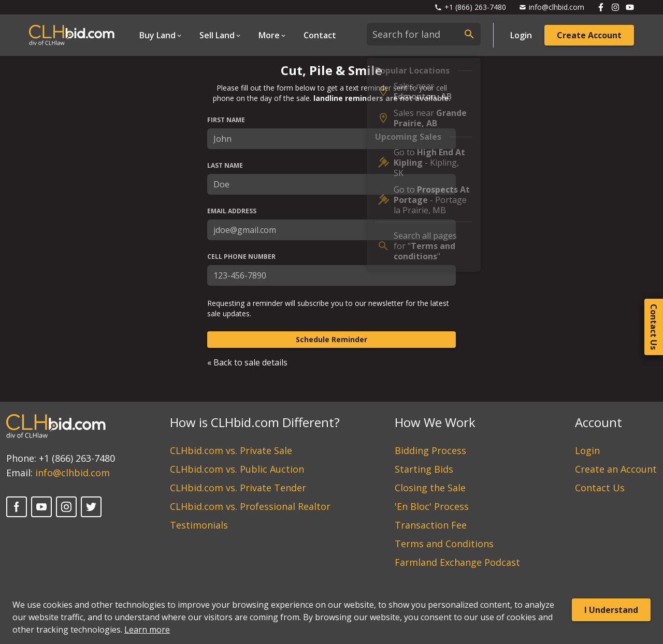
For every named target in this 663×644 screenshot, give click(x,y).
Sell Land (217, 35)
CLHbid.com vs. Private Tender (238, 488)
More (269, 35)
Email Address (232, 211)
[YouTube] (41, 507)
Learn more (147, 630)
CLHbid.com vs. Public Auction (237, 469)
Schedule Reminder (331, 339)
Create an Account (616, 469)
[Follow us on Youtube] (630, 7)
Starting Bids (424, 469)
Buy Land (157, 35)
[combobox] (424, 34)
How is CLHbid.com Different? (255, 422)
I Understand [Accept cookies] (611, 610)
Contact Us (600, 488)
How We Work (435, 422)
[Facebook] (17, 507)
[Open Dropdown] (161, 35)
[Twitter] (91, 507)
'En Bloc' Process (432, 506)
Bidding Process (430, 450)
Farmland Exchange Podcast (457, 562)
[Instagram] (66, 507)
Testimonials (199, 525)
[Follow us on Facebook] (601, 7)
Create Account (589, 35)
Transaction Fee (431, 525)
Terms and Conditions (444, 544)
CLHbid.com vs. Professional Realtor (250, 506)
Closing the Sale (430, 488)
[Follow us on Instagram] (615, 7)
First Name (226, 120)
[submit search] (469, 34)
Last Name (225, 166)
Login (521, 35)
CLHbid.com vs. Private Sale (231, 450)
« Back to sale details (247, 362)
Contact (320, 35)
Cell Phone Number (241, 257)
